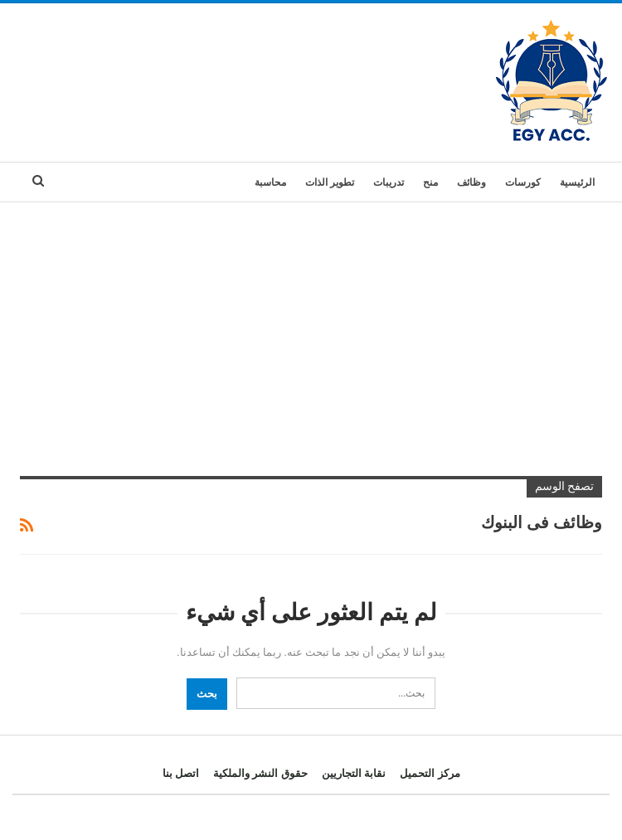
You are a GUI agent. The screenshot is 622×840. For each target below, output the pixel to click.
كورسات (523, 182)
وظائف (471, 182)
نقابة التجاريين (354, 773)
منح (430, 182)
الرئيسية (577, 182)
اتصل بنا (181, 773)
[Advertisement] (311, 327)
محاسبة (270, 182)
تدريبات (389, 182)
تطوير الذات (330, 182)
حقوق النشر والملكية (260, 773)
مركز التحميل (430, 773)
